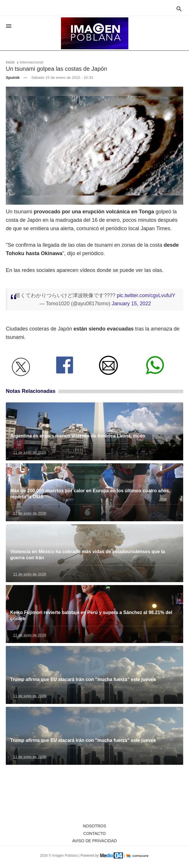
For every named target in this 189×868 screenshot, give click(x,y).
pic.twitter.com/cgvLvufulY (146, 295)
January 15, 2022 (131, 304)
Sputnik (13, 78)
